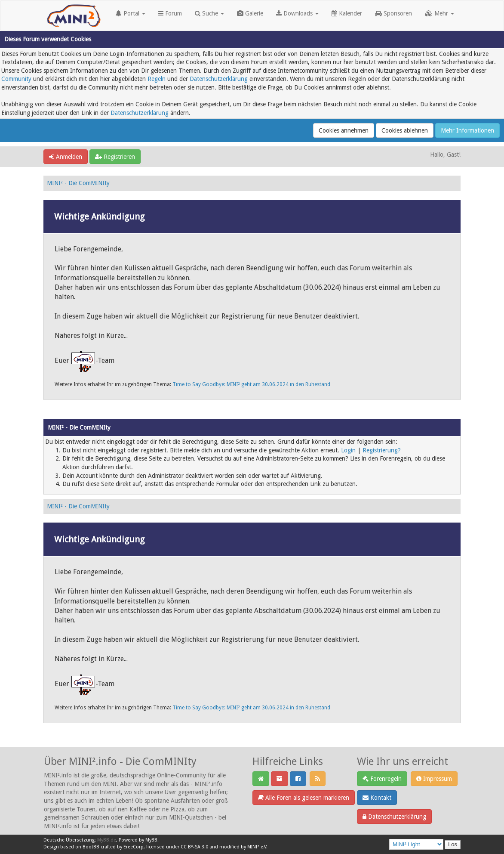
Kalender (347, 13)
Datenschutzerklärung (219, 79)
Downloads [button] (297, 13)
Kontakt (377, 798)
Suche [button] (209, 13)
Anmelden (66, 157)
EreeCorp (134, 847)
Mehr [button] (439, 13)
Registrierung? (382, 450)
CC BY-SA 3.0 (194, 847)
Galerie (250, 13)
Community (16, 79)
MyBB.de (107, 840)
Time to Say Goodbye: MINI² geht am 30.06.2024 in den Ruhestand (251, 384)
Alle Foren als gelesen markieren (304, 798)
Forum (170, 13)
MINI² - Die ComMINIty (78, 183)
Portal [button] (131, 13)
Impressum (434, 779)
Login (348, 450)
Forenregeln (382, 779)
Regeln (157, 79)
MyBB (151, 840)
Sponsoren (393, 13)
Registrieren (115, 157)
